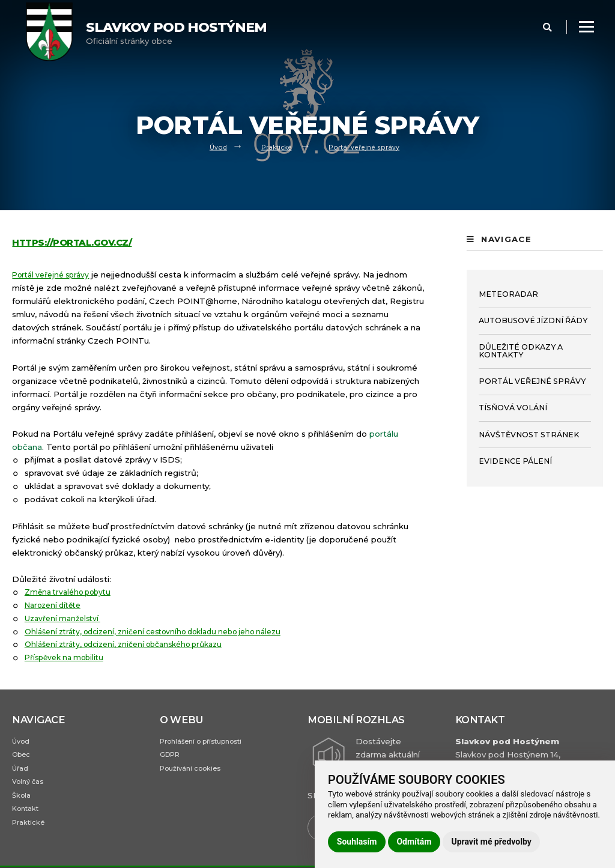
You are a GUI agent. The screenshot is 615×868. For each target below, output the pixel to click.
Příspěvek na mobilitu (68, 657)
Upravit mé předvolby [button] (491, 842)
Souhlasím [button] (357, 842)
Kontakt (28, 818)
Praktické (275, 147)
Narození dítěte (56, 605)
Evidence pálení (515, 461)
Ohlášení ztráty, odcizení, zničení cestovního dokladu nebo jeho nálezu (167, 631)
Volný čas (30, 787)
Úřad (21, 772)
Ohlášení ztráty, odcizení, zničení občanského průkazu (134, 644)
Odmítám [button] (414, 842)
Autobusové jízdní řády (533, 320)
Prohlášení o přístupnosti (209, 742)
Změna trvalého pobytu (72, 592)
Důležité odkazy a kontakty (521, 351)
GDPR (172, 757)
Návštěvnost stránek (529, 435)
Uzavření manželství (66, 618)
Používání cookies (195, 772)
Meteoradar (508, 294)
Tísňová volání (513, 408)
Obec (23, 757)
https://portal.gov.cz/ (78, 242)
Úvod (215, 147)
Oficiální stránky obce (176, 32)
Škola (23, 803)
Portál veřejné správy (366, 147)
